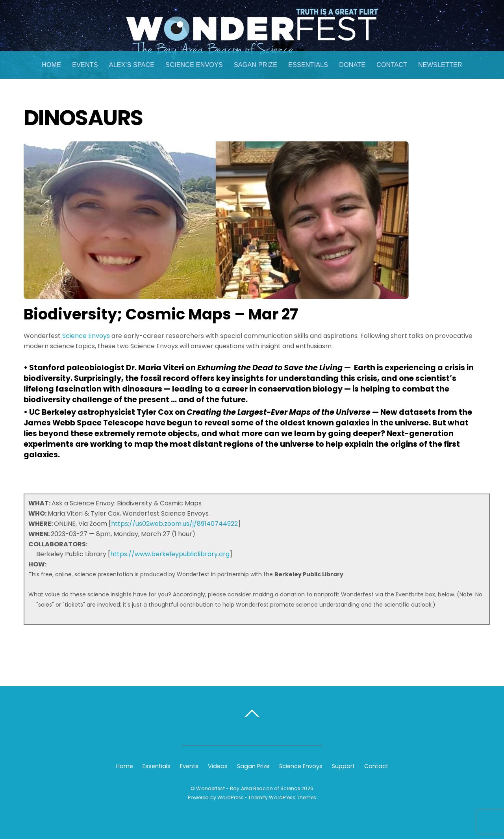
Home (51, 65)
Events (85, 65)
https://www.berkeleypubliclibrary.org (170, 554)
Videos (218, 766)
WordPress (231, 797)
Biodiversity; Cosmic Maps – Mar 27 (161, 314)
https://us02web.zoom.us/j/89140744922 (174, 524)
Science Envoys (194, 65)
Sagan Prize (256, 65)
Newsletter (440, 65)
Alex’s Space (132, 65)
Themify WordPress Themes (282, 797)
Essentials (308, 65)
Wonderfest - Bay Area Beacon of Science (248, 788)
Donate (352, 65)
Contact (392, 65)
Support (343, 766)
